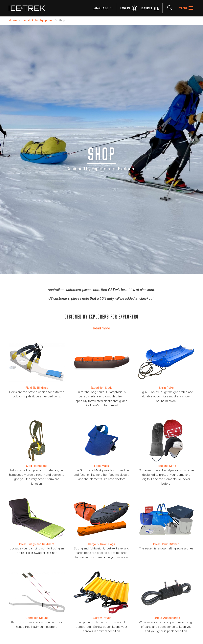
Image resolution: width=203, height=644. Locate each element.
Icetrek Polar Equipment (38, 20)
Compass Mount (37, 618)
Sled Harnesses (37, 466)
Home (13, 20)
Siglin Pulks (166, 388)
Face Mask (101, 466)
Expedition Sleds (101, 388)
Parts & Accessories (166, 618)
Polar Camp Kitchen (166, 544)
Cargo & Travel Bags (101, 544)
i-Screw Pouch (101, 618)
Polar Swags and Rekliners (37, 544)
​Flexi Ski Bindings (37, 388)
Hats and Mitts (166, 466)
